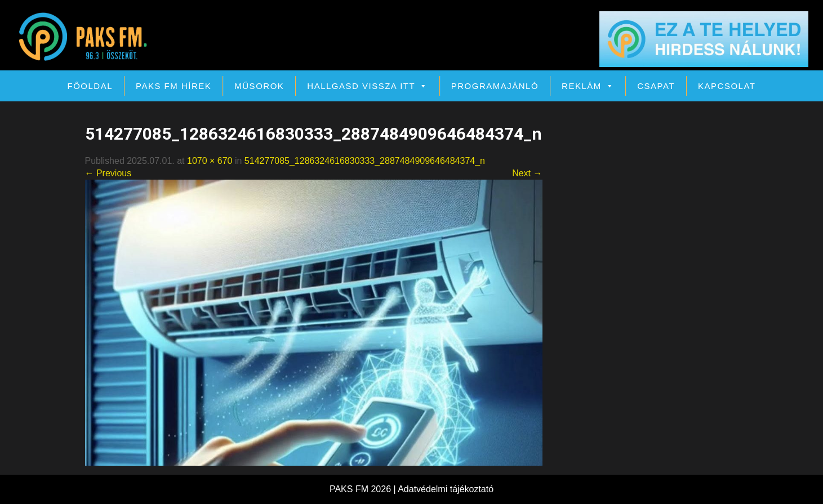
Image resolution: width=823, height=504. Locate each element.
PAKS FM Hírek (174, 86)
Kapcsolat (727, 86)
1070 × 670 (210, 161)
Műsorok (259, 86)
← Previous (108, 173)
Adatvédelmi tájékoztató (446, 489)
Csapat (656, 86)
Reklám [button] (588, 86)
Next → (527, 173)
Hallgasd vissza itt (367, 86)
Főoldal (90, 86)
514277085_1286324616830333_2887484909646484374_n (365, 161)
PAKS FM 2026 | (364, 489)
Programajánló (495, 86)
